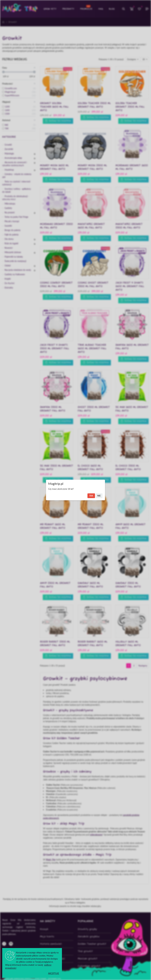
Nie (99, 496)
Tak (91, 496)
